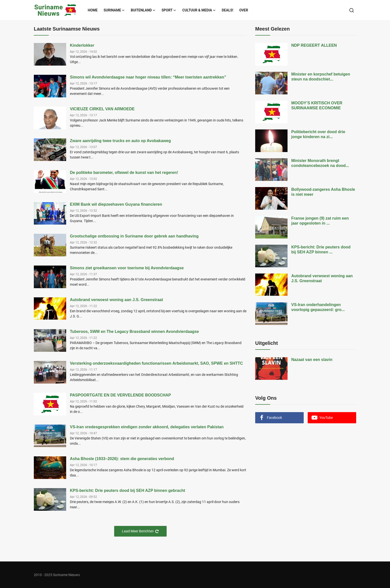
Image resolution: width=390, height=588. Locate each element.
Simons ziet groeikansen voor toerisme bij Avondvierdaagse (127, 268)
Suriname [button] (114, 10)
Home (93, 10)
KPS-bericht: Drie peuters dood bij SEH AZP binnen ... (321, 250)
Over (244, 10)
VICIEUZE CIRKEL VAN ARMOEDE (102, 109)
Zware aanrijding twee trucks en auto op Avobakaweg (120, 141)
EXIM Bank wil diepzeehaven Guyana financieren (116, 204)
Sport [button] (169, 10)
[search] (352, 10)
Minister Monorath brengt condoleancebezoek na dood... (320, 163)
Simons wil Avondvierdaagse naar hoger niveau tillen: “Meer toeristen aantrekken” (148, 77)
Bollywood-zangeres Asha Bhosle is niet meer (323, 192)
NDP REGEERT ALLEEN (314, 45)
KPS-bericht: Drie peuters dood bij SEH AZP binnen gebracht (127, 490)
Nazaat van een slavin (312, 360)
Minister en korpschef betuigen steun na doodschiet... (321, 77)
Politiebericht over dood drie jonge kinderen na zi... (318, 134)
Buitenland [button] (143, 10)
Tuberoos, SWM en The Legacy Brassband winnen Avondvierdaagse (134, 332)
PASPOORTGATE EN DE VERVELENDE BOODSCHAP (120, 395)
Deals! (228, 10)
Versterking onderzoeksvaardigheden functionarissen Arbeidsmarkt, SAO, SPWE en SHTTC (156, 363)
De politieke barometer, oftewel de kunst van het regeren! (124, 173)
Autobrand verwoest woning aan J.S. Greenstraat (116, 300)
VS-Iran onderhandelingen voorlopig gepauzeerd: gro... (318, 307)
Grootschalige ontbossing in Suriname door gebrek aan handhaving (134, 236)
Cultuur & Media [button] (199, 10)
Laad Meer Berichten (140, 531)
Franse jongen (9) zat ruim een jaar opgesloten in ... (320, 221)
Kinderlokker (82, 45)
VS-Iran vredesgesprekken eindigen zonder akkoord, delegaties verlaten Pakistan (147, 427)
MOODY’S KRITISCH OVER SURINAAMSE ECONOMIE (317, 105)
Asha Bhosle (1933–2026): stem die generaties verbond (122, 459)
